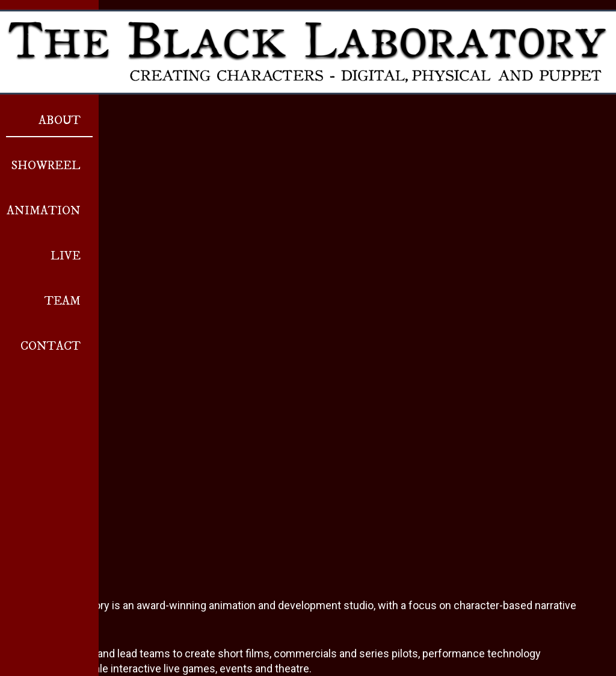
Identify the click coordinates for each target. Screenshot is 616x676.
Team (63, 301)
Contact (51, 346)
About (60, 121)
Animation (44, 211)
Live (66, 256)
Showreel (46, 166)
